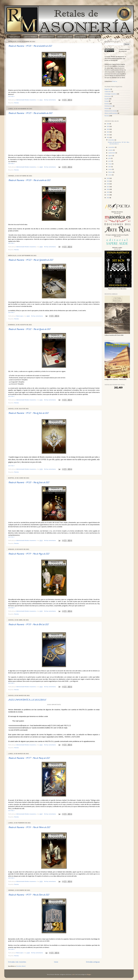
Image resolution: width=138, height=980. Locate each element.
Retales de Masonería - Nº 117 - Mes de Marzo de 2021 (29, 758)
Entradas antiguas (93, 962)
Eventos (107, 104)
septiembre (112, 153)
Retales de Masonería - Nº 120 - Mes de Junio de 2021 (29, 483)
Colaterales (108, 92)
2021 (108, 138)
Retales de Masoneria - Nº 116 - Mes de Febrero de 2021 (29, 828)
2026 (108, 124)
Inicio (56, 962)
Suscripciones (94, 37)
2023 (108, 132)
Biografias (107, 89)
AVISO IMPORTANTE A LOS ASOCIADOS (27, 700)
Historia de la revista (111, 111)
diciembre (111, 140)
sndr (73, 975)
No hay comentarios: (50, 100)
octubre (111, 150)
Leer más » (11, 97)
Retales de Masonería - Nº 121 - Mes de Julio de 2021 (28, 413)
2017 (108, 187)
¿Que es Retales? (30, 37)
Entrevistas (108, 97)
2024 (108, 129)
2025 (108, 127)
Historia (107, 109)
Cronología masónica (111, 94)
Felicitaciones (109, 106)
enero (110, 175)
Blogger (89, 975)
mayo (110, 164)
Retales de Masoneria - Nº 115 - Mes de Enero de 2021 (29, 895)
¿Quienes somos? (47, 37)
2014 (108, 195)
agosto (110, 156)
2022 (108, 135)
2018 (108, 184)
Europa (107, 101)
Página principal (14, 37)
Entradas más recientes (17, 962)
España (107, 99)
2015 (108, 192)
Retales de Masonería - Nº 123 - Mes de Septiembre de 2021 (31, 260)
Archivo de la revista (65, 37)
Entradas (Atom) (21, 966)
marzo (110, 169)
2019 (108, 181)
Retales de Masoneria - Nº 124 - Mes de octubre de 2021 (29, 181)
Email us (115, 81)
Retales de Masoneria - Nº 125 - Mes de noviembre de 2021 (30, 113)
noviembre (112, 147)
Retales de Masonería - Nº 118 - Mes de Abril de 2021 (28, 625)
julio (110, 158)
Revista (16, 103)
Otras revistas (81, 37)
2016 (108, 189)
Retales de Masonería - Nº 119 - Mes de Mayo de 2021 (29, 554)
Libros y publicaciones (111, 113)
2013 (108, 198)
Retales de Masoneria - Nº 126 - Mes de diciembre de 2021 (30, 46)
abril (110, 167)
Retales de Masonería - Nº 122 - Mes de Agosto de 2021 (29, 330)
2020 (108, 178)
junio (110, 161)
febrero (111, 172)
